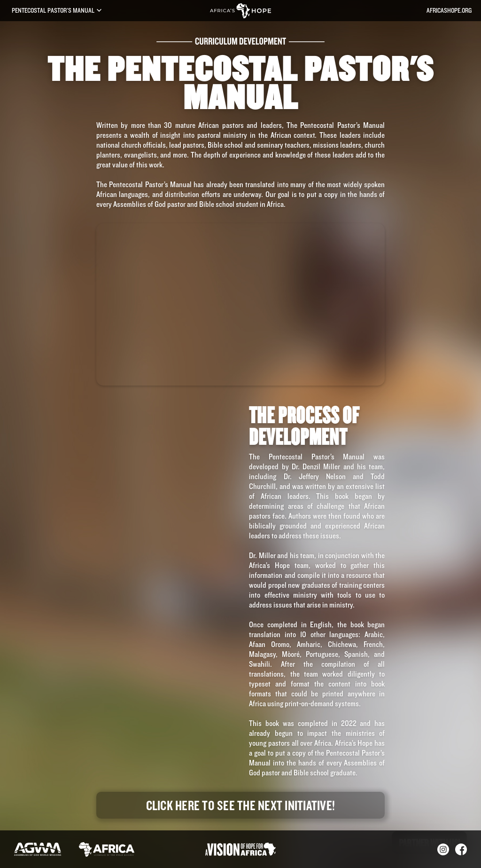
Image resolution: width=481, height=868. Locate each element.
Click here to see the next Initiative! (241, 805)
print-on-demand (309, 703)
